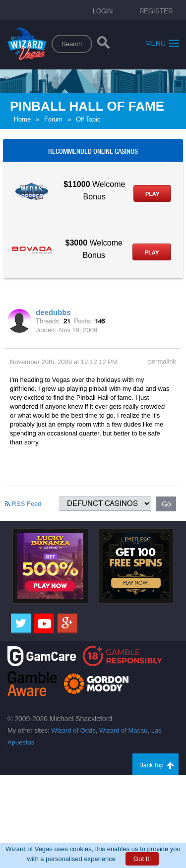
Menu (162, 43)
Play (152, 194)
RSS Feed (23, 504)
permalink (162, 361)
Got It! (142, 859)
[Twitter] (21, 623)
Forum (53, 119)
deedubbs (53, 312)
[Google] (67, 623)
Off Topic (88, 119)
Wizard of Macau (124, 730)
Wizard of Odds (73, 730)
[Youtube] (44, 623)
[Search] (103, 45)
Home (22, 119)
